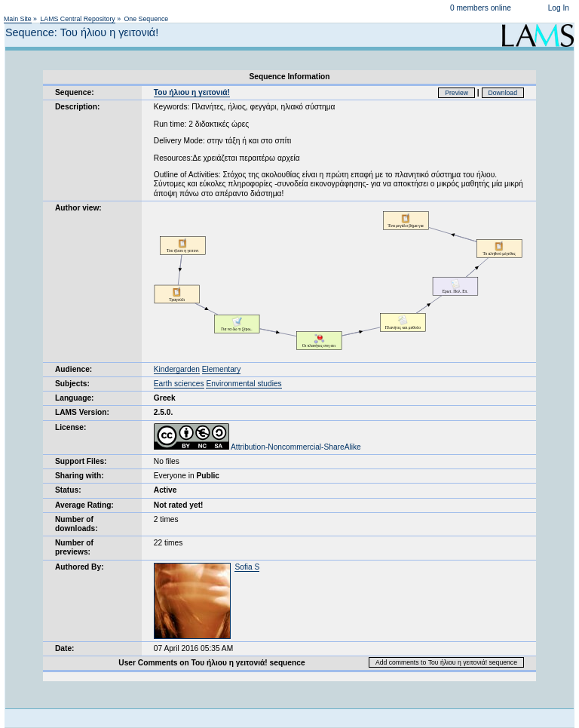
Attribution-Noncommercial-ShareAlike (257, 447)
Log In (559, 8)
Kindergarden (177, 369)
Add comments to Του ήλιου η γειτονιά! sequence (446, 662)
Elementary (222, 369)
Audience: (74, 369)
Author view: (78, 208)
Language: (75, 398)
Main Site (18, 19)
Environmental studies (244, 384)
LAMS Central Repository (77, 19)
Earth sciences (179, 384)
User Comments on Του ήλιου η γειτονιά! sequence (211, 663)
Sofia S (247, 567)
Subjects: (72, 384)
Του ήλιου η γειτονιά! (192, 92)
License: (70, 427)
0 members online (481, 8)
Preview (456, 93)
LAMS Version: (82, 412)
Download (503, 93)
